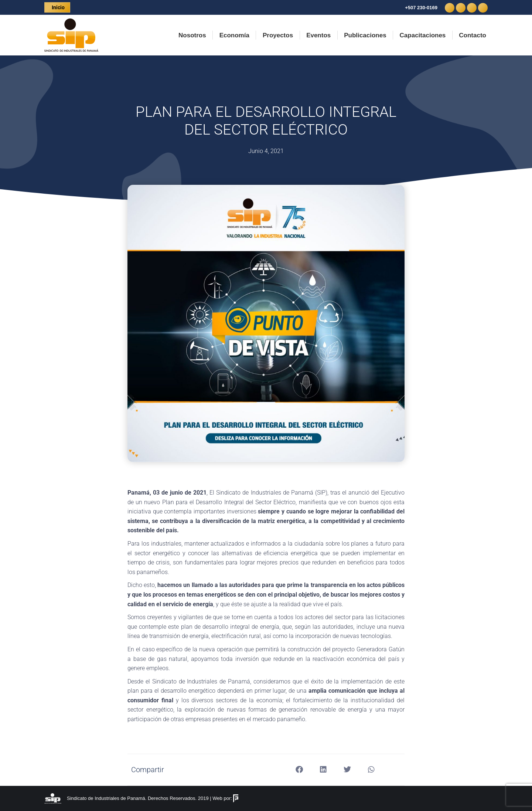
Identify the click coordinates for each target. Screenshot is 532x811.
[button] (299, 770)
